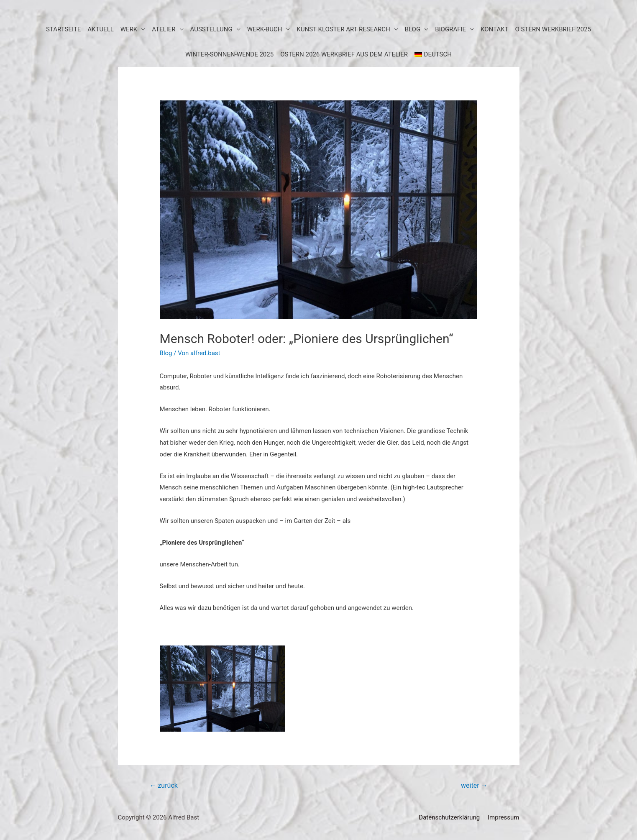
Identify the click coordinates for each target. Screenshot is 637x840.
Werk (129, 29)
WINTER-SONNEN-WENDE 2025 (229, 54)
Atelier (164, 29)
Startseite (63, 29)
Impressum (503, 817)
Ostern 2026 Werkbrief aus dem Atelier (344, 54)
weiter (474, 785)
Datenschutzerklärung (449, 817)
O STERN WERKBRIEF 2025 (553, 29)
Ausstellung (211, 29)
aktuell (101, 29)
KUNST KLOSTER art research (343, 29)
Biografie (450, 29)
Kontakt (495, 29)
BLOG (413, 29)
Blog (166, 353)
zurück (163, 785)
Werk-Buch (265, 29)
